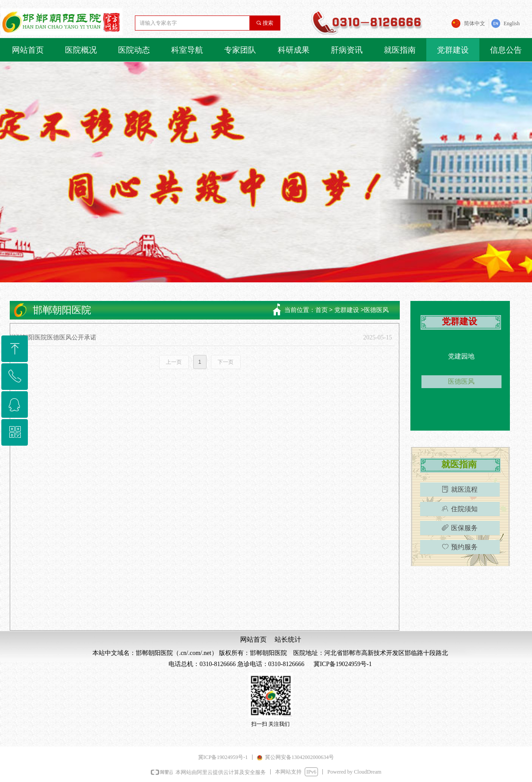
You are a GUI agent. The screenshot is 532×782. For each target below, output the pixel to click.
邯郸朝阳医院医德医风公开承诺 (53, 337)
